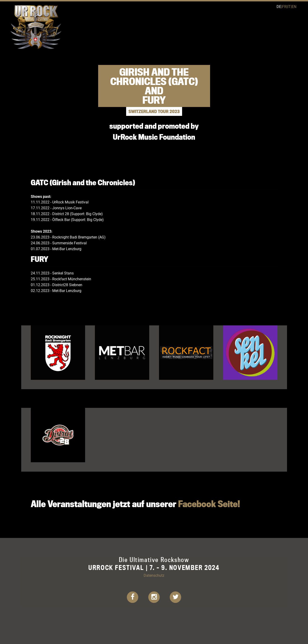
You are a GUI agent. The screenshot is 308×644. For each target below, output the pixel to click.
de (279, 6)
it (289, 6)
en (294, 6)
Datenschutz (154, 575)
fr (284, 6)
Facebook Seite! (209, 504)
